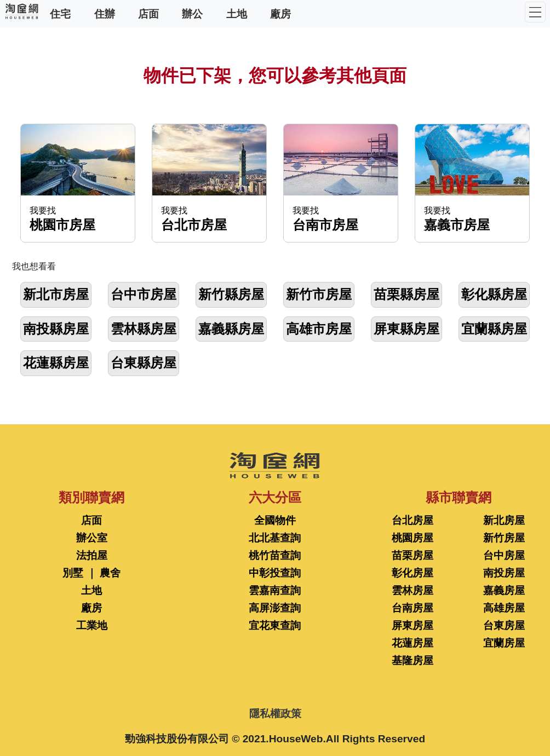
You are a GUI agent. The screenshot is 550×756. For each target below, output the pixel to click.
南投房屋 (504, 573)
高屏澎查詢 (275, 608)
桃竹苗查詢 (275, 555)
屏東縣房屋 (406, 329)
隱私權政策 (275, 714)
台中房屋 (504, 555)
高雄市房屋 (319, 329)
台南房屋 (412, 608)
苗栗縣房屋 (406, 294)
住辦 (105, 13)
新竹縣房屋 (231, 294)
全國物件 (275, 520)
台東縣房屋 (144, 363)
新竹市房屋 (319, 294)
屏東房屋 (412, 625)
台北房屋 (412, 520)
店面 (148, 13)
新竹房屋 (504, 538)
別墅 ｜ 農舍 (91, 573)
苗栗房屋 (412, 555)
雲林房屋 (412, 590)
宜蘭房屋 (504, 643)
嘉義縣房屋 (231, 329)
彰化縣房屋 (494, 294)
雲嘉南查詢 (275, 590)
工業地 (92, 625)
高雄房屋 (504, 608)
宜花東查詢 (275, 625)
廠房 (280, 13)
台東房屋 (504, 625)
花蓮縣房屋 (56, 363)
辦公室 (92, 538)
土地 (237, 13)
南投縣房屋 (56, 329)
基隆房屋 (412, 660)
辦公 (192, 13)
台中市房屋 (144, 294)
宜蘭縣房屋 (494, 329)
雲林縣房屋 (144, 329)
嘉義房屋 (504, 590)
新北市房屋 (56, 294)
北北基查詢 (275, 538)
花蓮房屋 (412, 643)
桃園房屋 (412, 538)
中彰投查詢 (275, 573)
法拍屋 (92, 555)
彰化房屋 (412, 573)
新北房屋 (504, 520)
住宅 (60, 13)
